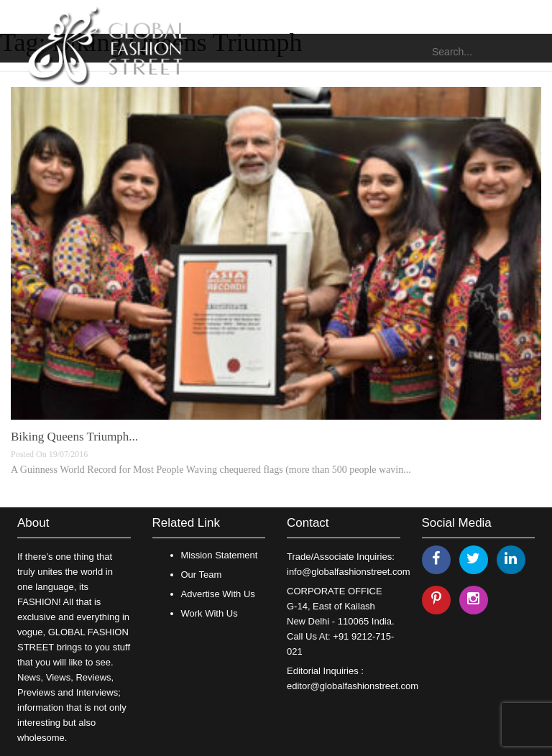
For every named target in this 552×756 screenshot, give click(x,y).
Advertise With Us (218, 594)
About (33, 523)
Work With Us (210, 613)
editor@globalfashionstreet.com (353, 686)
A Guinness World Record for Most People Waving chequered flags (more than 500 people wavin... (211, 470)
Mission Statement (220, 555)
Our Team (202, 575)
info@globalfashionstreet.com (348, 572)
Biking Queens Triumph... (74, 437)
